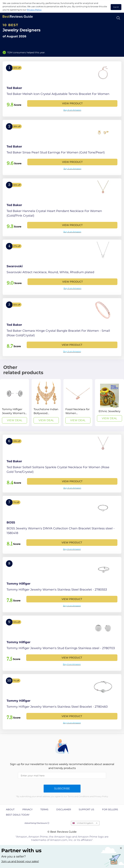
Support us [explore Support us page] (86, 809)
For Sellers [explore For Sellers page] (110, 809)
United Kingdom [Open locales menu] (85, 823)
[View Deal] (14, 403)
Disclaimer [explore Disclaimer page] (64, 809)
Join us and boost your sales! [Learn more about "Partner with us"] (20, 861)
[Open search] (118, 18)
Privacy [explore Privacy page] (28, 809)
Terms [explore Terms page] (44, 809)
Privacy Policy (34, 10)
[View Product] (62, 89)
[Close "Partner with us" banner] (121, 848)
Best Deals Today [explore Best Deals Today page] (18, 815)
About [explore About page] (10, 809)
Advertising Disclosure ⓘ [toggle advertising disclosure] (37, 823)
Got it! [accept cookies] (116, 7)
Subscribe (62, 788)
